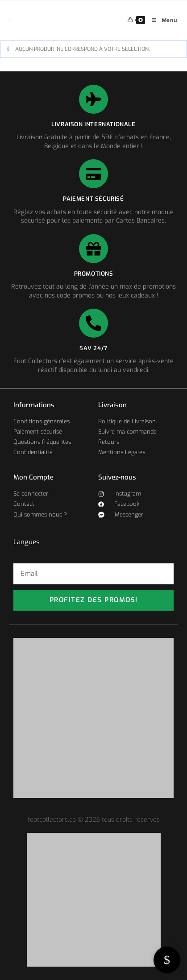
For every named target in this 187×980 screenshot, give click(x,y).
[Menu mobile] (161, 20)
